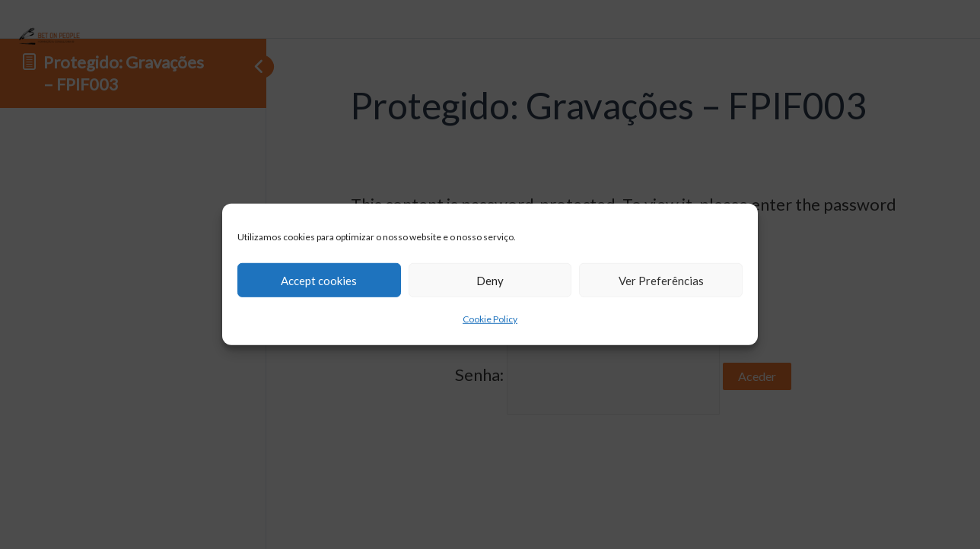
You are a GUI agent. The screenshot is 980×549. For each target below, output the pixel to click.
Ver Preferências (661, 280)
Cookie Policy (490, 319)
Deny (490, 280)
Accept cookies (319, 280)
